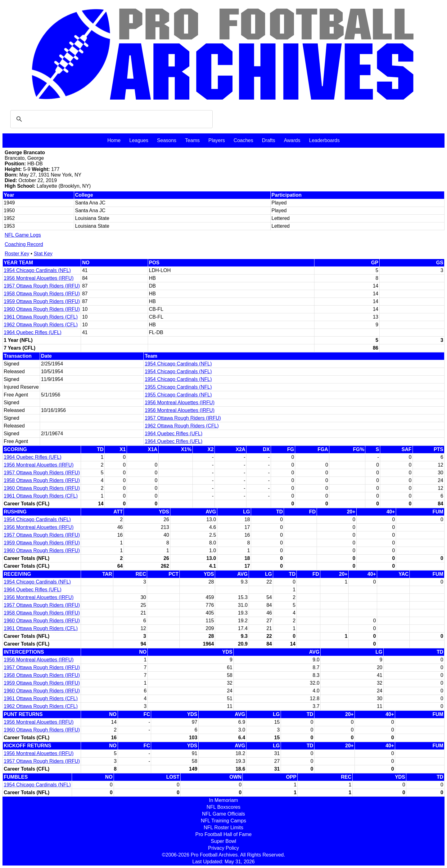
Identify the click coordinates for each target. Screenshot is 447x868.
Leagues (139, 140)
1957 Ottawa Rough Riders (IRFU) (42, 286)
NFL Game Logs (23, 235)
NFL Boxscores (224, 807)
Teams (192, 140)
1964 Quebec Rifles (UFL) (33, 332)
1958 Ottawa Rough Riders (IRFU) (42, 294)
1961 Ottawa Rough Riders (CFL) (41, 317)
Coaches (244, 140)
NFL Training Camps (223, 821)
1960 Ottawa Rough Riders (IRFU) (42, 309)
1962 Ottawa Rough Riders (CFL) (41, 325)
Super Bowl (223, 841)
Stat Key (43, 254)
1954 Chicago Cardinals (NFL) (37, 270)
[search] (111, 119)
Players (217, 140)
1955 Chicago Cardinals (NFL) (178, 387)
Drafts (269, 140)
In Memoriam (223, 800)
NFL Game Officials (224, 814)
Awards (292, 140)
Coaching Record (24, 244)
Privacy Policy (223, 848)
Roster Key (17, 254)
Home (114, 140)
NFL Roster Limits (223, 828)
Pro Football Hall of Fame (223, 834)
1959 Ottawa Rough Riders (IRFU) (42, 301)
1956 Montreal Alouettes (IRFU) (39, 278)
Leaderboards (324, 140)
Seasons (167, 140)
